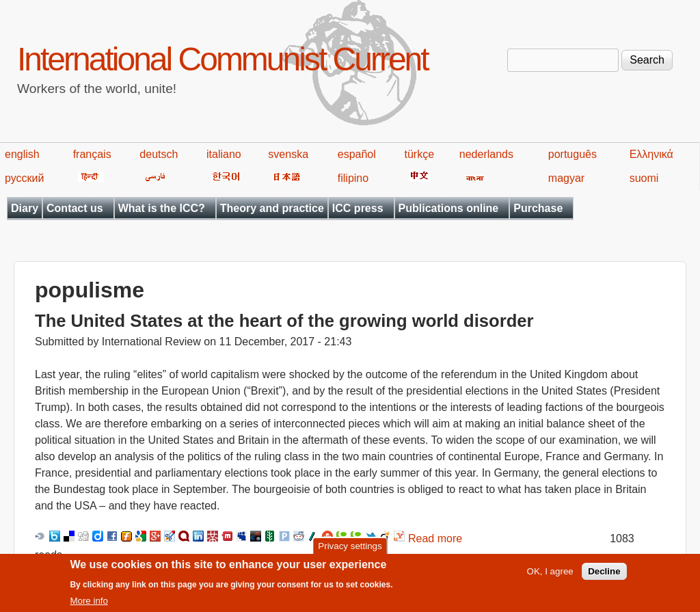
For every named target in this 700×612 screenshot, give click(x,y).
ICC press (358, 208)
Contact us (75, 208)
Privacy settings (350, 550)
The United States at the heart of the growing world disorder (284, 321)
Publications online (449, 208)
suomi (644, 178)
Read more (435, 538)
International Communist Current (223, 59)
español (357, 154)
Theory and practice (272, 208)
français (92, 154)
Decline (604, 576)
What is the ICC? (162, 208)
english (22, 154)
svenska (288, 154)
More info (89, 606)
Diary (25, 208)
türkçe (419, 154)
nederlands (486, 154)
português (573, 154)
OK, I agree (550, 576)
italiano (224, 154)
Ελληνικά (651, 154)
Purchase (538, 208)
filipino (353, 178)
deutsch (159, 154)
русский (24, 178)
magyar (566, 178)
